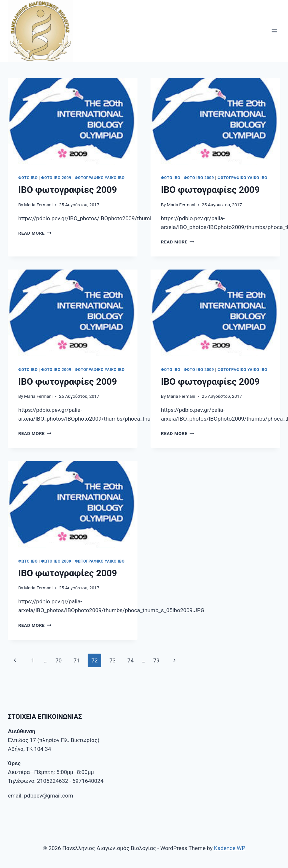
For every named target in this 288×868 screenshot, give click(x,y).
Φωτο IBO (28, 178)
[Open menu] (274, 31)
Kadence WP (230, 848)
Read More (35, 233)
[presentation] (73, 121)
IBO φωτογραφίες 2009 (68, 190)
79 (156, 660)
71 (76, 660)
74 (130, 660)
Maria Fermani (38, 205)
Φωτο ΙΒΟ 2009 (56, 178)
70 (58, 660)
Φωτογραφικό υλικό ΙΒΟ (100, 178)
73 (113, 660)
